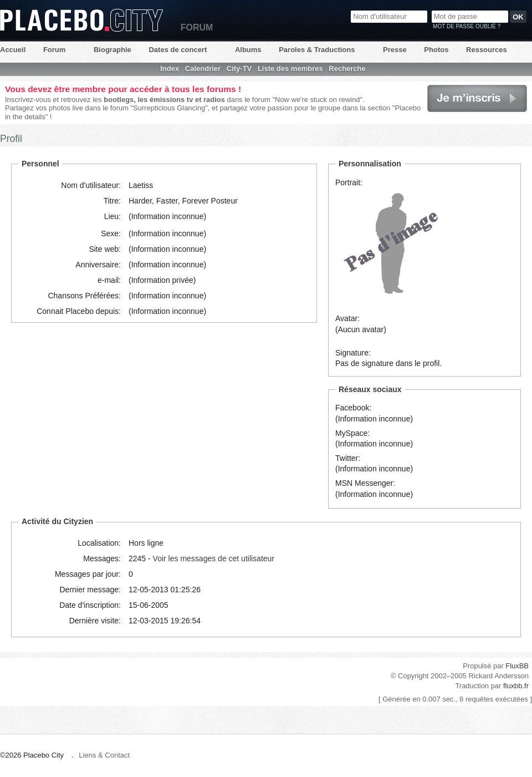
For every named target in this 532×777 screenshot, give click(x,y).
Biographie (112, 50)
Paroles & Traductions (317, 50)
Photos (436, 50)
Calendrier (203, 68)
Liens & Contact (104, 755)
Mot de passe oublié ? (467, 26)
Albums (248, 50)
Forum (54, 50)
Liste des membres (290, 68)
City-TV (239, 68)
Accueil (13, 50)
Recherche (347, 68)
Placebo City (81, 20)
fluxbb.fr (516, 686)
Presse (395, 50)
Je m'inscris (477, 98)
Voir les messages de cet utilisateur (214, 558)
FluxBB (517, 666)
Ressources (487, 50)
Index (170, 68)
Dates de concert (178, 50)
